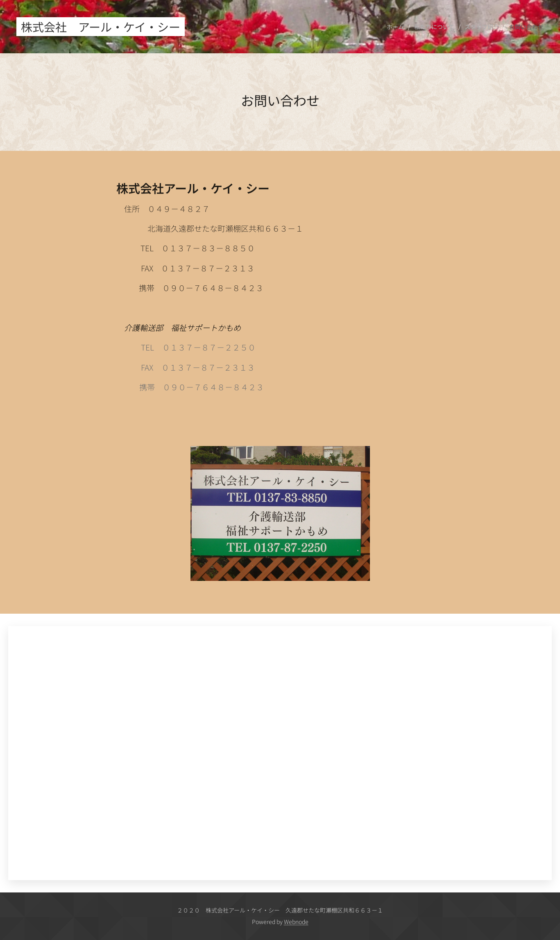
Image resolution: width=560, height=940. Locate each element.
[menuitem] (397, 27)
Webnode (296, 922)
